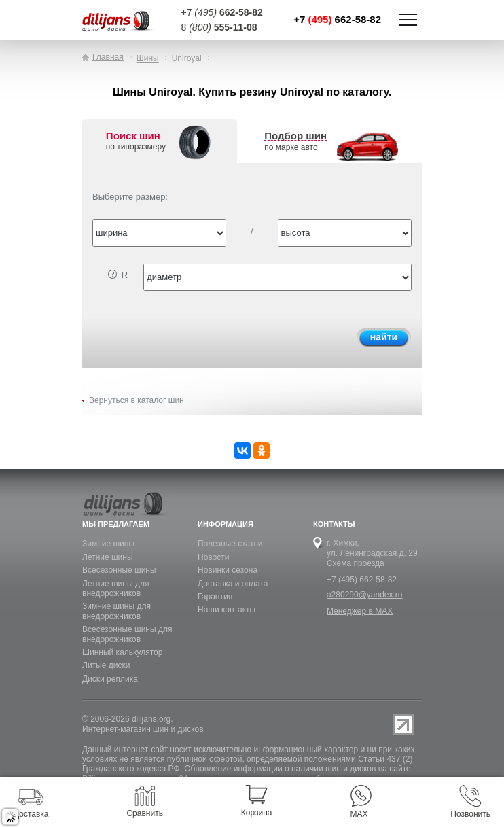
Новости (213, 557)
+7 (337, 19)
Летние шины (108, 557)
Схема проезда (356, 563)
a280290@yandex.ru (365, 595)
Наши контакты (227, 610)
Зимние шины (108, 544)
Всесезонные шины (119, 570)
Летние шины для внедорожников (115, 588)
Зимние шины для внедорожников (116, 611)
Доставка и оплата (233, 584)
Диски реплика (110, 679)
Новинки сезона (228, 570)
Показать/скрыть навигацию (408, 20)
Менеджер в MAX (360, 611)
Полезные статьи (230, 544)
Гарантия (215, 597)
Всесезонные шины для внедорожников (127, 634)
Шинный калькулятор (122, 652)
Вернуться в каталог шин (137, 400)
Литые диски (106, 665)
